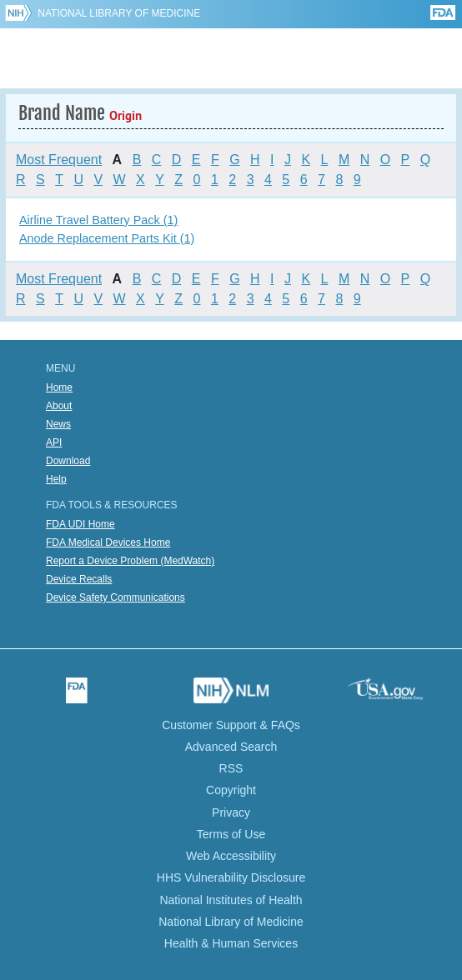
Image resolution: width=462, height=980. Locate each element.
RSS (231, 768)
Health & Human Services (231, 943)
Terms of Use (231, 834)
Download (68, 461)
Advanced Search (231, 747)
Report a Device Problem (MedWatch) (130, 561)
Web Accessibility (231, 856)
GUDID (231, 58)
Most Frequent (59, 160)
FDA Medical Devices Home (108, 542)
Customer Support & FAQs (231, 725)
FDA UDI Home (80, 524)
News (58, 424)
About (59, 406)
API (54, 442)
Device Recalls (79, 579)
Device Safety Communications (115, 597)
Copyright (231, 790)
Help (56, 479)
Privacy (231, 812)
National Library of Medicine (119, 13)
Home (59, 387)
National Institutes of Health (231, 900)
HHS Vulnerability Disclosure (231, 877)
